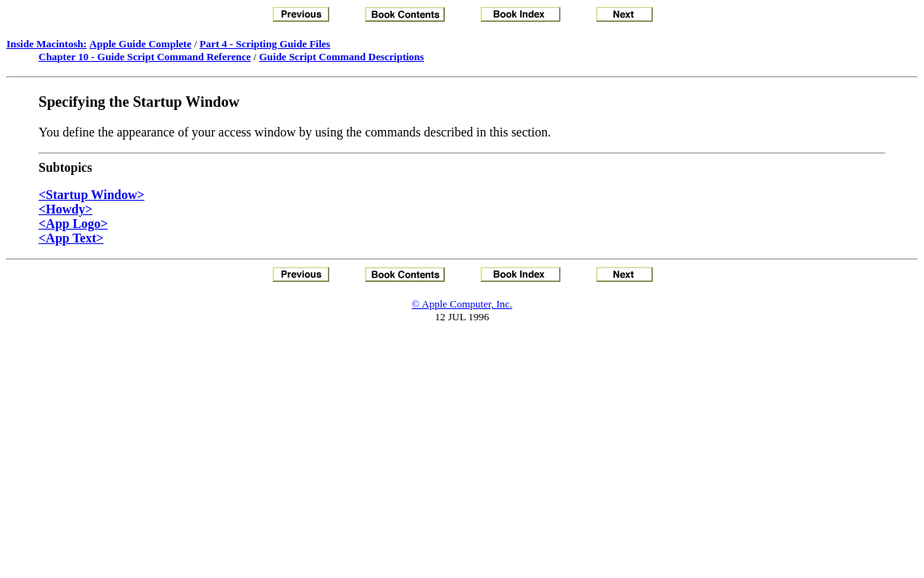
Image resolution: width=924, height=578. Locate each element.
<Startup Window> (92, 195)
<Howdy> (65, 209)
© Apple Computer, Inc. (462, 304)
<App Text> (71, 238)
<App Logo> (73, 224)
